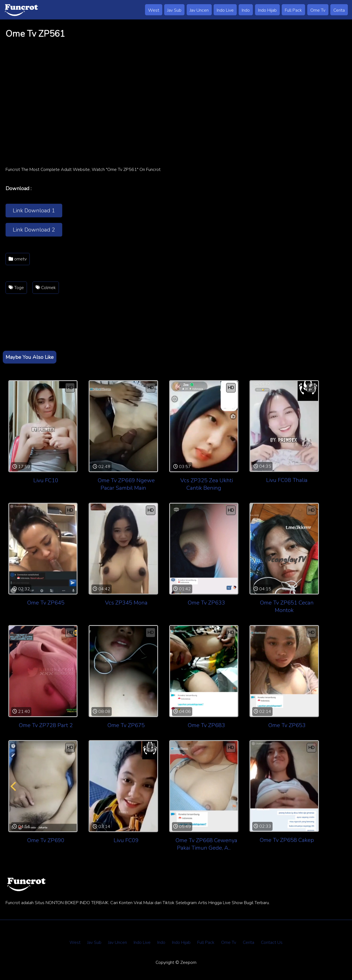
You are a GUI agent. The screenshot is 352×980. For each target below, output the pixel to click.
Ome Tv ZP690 (46, 840)
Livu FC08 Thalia (287, 480)
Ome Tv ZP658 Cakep (287, 840)
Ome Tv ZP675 (126, 725)
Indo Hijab (267, 10)
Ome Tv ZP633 (206, 603)
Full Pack (293, 10)
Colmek (46, 288)
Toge (16, 288)
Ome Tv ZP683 (206, 725)
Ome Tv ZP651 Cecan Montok (287, 606)
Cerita (339, 10)
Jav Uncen (199, 10)
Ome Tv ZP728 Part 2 (46, 725)
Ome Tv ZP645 (46, 603)
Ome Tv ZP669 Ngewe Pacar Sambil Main (126, 484)
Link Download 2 (34, 230)
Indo (246, 10)
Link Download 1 (34, 211)
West (154, 10)
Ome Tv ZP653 (287, 725)
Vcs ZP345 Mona (126, 603)
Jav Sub (174, 10)
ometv (18, 259)
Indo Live (225, 10)
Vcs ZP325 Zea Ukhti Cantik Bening (207, 484)
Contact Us (272, 942)
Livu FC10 (46, 480)
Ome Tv (318, 10)
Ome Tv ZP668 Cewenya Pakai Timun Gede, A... (206, 844)
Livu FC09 (126, 840)
